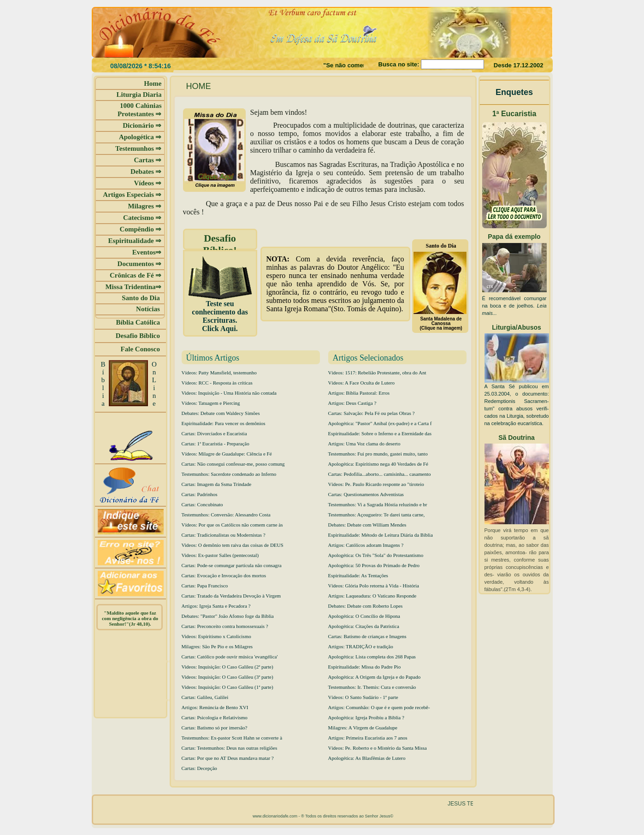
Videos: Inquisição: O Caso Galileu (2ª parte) (227, 667)
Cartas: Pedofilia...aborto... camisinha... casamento (380, 474)
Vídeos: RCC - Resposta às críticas (217, 383)
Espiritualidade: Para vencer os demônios (224, 423)
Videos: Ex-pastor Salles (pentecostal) (220, 555)
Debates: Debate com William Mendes (367, 525)
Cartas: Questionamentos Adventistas (366, 494)
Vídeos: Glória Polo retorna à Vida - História (374, 586)
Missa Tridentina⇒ (133, 287)
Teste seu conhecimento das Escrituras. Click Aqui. (220, 313)
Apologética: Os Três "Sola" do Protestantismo (376, 555)
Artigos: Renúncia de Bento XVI (215, 707)
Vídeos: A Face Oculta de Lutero (362, 383)
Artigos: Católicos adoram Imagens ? (366, 545)
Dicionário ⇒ (142, 125)
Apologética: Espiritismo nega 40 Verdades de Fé (378, 464)
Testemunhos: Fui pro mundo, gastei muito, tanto (378, 454)
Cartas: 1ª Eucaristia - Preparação (216, 444)
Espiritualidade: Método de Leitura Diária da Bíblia (381, 535)
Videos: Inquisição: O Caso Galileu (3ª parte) (227, 677)
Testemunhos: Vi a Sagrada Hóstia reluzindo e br (378, 504)
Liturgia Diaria (139, 95)
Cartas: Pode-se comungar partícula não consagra (232, 565)
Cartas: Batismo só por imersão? (215, 728)
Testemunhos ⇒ (138, 148)
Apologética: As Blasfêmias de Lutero (367, 758)
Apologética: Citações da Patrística (364, 626)
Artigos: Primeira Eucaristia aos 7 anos (368, 738)
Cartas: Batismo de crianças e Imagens (367, 636)
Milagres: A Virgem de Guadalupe (363, 728)
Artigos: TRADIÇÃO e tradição (361, 646)
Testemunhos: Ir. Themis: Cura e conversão (372, 687)
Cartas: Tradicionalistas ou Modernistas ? (224, 535)
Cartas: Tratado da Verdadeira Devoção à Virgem (231, 596)
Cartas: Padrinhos (200, 494)
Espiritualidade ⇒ (135, 241)
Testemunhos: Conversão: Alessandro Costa (226, 515)
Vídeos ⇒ (148, 183)
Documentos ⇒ (140, 264)
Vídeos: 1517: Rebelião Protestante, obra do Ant (377, 373)
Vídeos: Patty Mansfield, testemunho (219, 373)
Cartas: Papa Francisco (205, 586)
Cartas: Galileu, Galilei (205, 697)
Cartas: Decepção (199, 768)
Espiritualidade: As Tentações (358, 575)
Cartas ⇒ (148, 160)
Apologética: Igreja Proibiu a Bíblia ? (366, 717)
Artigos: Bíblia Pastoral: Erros (359, 393)
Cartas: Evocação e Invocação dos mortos (224, 575)
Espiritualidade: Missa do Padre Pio (365, 667)
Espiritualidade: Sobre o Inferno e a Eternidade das (380, 433)
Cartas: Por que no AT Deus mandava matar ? (228, 758)
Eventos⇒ (147, 252)
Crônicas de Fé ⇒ (136, 275)
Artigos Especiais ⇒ (132, 195)
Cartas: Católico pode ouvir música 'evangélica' (230, 657)
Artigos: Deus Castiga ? (352, 403)
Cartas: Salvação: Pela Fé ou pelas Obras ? (372, 413)
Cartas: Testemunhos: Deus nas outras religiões (230, 748)
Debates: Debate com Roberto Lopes (366, 606)
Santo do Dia (142, 298)
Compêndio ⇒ (141, 229)
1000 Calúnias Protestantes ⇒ (140, 110)
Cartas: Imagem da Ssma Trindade (217, 484)
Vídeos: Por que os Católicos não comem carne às (232, 525)
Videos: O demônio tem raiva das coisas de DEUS (233, 545)
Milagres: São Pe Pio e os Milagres (217, 646)
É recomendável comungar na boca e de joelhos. (514, 306)
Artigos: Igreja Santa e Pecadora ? (216, 606)
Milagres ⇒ (145, 206)
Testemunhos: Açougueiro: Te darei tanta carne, (377, 515)
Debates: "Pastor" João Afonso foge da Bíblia (228, 616)
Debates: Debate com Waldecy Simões (221, 413)
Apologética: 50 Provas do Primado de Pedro (374, 565)
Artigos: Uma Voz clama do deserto (364, 444)
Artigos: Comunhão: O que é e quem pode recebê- (379, 707)
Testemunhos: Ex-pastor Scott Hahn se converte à (232, 738)
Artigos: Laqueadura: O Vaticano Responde (372, 596)
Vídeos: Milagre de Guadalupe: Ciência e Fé (227, 454)
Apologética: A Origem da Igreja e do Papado (375, 677)
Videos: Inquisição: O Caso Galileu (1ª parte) (227, 687)
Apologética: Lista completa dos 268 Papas (372, 657)
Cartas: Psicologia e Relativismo (215, 717)
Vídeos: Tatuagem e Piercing (211, 403)
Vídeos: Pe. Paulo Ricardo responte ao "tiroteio (376, 484)
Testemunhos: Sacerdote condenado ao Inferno (229, 474)
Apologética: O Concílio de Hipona (364, 616)
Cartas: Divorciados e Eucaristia (214, 433)
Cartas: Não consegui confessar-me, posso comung (233, 464)
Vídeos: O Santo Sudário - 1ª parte (363, 697)
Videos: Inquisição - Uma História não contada (229, 393)
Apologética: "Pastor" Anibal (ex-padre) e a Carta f (380, 423)
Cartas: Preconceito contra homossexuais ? (225, 626)
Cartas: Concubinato (202, 504)
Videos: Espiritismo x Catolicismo (216, 636)
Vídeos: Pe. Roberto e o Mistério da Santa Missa (378, 748)
